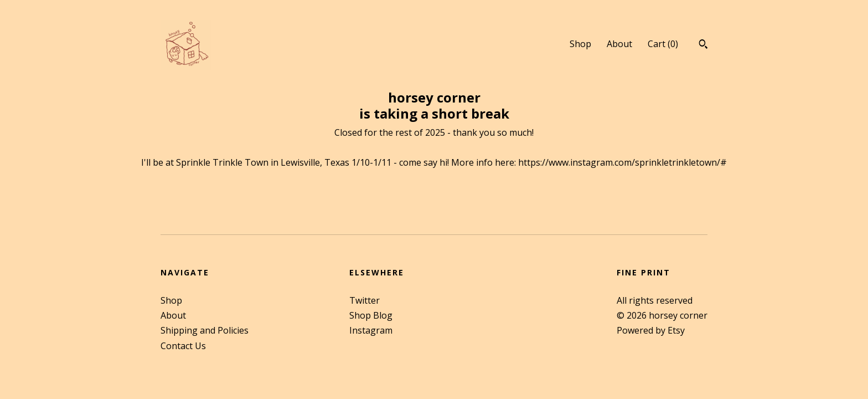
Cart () (663, 44)
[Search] (703, 45)
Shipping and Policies (205, 330)
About (619, 44)
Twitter (365, 300)
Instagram (371, 330)
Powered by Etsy (651, 330)
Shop (580, 44)
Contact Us (183, 346)
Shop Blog (371, 315)
